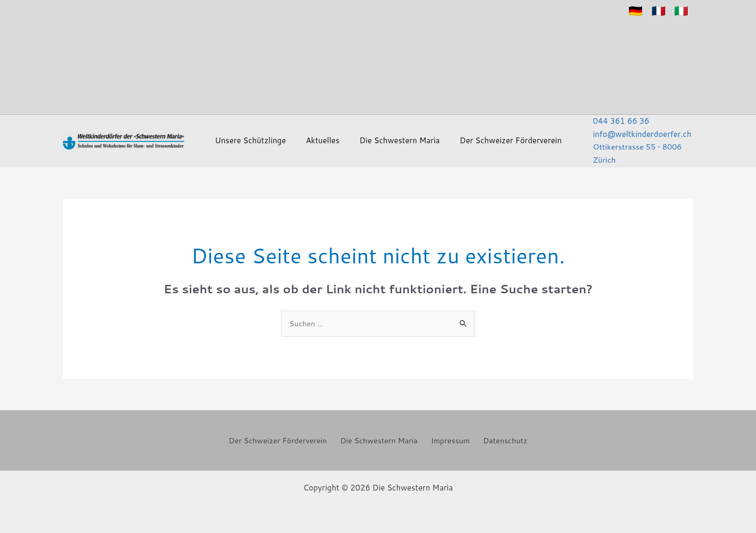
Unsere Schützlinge (254, 138)
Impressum (450, 439)
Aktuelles (314, 138)
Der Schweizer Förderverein (478, 138)
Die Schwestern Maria (379, 138)
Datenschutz (501, 439)
